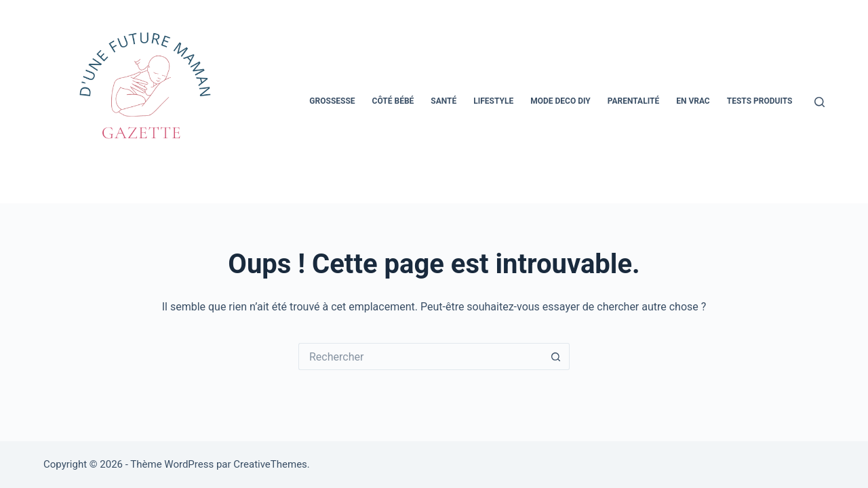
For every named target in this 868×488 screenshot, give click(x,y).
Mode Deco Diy (560, 101)
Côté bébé (393, 101)
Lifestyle (493, 101)
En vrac (693, 101)
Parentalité (633, 101)
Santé (443, 101)
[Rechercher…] (420, 357)
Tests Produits (760, 101)
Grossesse (332, 101)
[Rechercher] (820, 102)
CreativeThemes (270, 464)
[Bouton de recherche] (556, 357)
